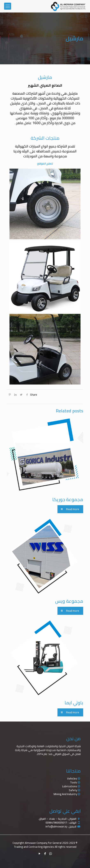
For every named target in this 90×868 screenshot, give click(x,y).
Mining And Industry (65, 794)
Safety (73, 790)
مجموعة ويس (69, 601)
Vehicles (72, 778)
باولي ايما (74, 703)
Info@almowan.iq (56, 826)
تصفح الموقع (45, 163)
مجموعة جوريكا (68, 499)
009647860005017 (56, 823)
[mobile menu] (8, 6)
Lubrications (70, 786)
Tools (74, 782)
